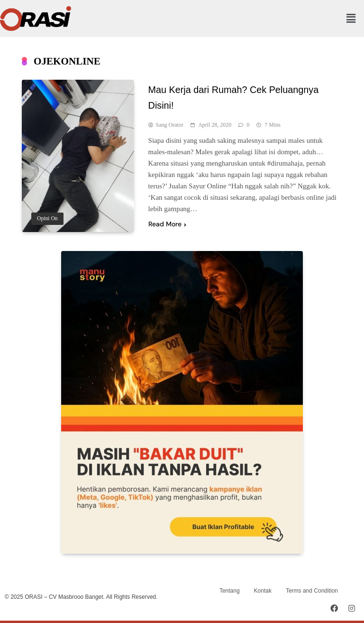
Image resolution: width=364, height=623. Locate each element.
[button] (351, 19)
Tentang (230, 591)
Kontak (263, 591)
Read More (167, 224)
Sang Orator (170, 125)
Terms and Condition (312, 591)
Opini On (47, 219)
